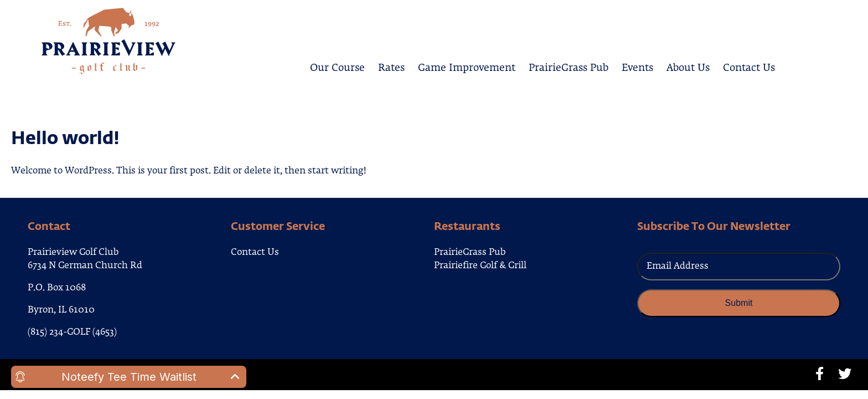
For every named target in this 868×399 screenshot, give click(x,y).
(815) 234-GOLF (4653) (72, 332)
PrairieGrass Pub (569, 66)
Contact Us (749, 66)
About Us (688, 66)
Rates (391, 66)
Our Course (337, 66)
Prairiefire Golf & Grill (480, 266)
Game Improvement (467, 66)
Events (637, 66)
